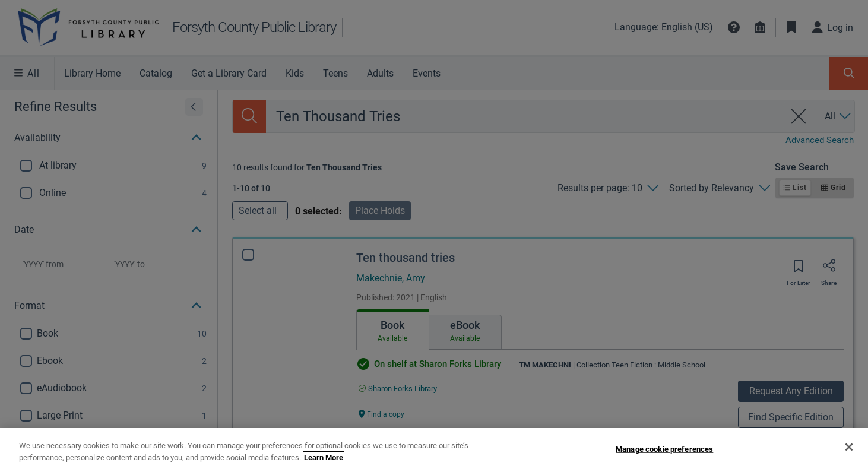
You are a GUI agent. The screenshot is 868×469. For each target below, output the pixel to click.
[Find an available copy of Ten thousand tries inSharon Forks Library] (398, 389)
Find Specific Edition (791, 417)
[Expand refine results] (194, 107)
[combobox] (525, 116)
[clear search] (799, 116)
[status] (307, 167)
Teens (335, 73)
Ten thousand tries (406, 258)
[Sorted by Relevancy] (719, 188)
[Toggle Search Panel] (849, 73)
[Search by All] (839, 116)
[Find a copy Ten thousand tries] (382, 413)
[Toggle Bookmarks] (791, 27)
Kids (295, 73)
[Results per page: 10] (608, 188)
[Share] (829, 270)
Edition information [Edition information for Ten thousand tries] (393, 439)
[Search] (249, 116)
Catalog (156, 73)
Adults (380, 73)
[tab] (393, 329)
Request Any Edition (791, 391)
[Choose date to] (159, 264)
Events (427, 73)
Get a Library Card (229, 73)
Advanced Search (820, 140)
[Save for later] (799, 270)
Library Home (92, 73)
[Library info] (760, 27)
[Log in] (833, 27)
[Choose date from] (65, 264)
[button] (734, 27)
